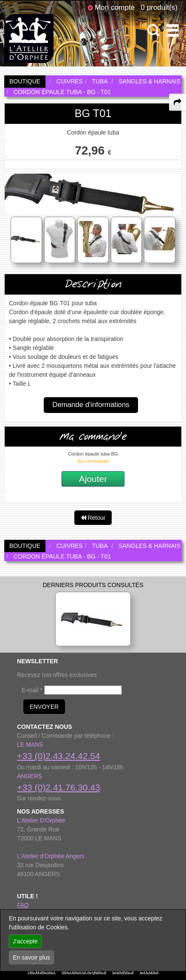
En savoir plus (31, 957)
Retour (93, 518)
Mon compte (115, 7)
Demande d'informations (91, 405)
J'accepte (25, 941)
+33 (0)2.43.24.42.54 (59, 756)
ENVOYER (44, 707)
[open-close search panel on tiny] (154, 30)
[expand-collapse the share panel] (178, 102)
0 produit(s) (159, 7)
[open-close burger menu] (173, 30)
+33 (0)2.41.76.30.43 (59, 787)
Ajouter (93, 479)
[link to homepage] (29, 38)
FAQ (23, 905)
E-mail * (32, 690)
